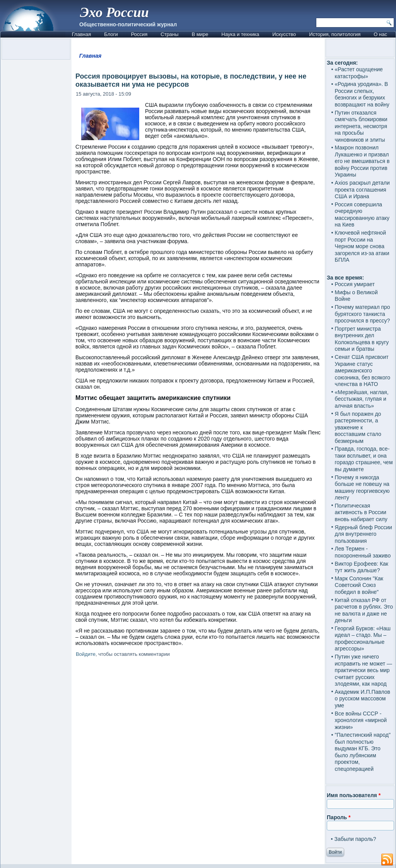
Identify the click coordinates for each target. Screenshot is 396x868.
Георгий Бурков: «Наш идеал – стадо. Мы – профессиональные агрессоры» (363, 639)
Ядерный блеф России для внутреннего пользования (364, 534)
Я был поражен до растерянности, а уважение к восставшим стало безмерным (358, 427)
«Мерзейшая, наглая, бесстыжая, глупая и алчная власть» (362, 399)
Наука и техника (241, 34)
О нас (380, 34)
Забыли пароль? (355, 839)
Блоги (111, 34)
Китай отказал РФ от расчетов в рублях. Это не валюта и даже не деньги (364, 610)
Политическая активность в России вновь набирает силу (361, 512)
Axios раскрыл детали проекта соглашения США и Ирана (362, 190)
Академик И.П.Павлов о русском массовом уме (363, 699)
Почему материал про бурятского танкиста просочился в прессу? (363, 314)
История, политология (335, 34)
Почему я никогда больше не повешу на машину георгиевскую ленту (362, 488)
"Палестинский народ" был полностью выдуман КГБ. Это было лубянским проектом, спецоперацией (363, 752)
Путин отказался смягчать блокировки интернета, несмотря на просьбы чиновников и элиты (361, 126)
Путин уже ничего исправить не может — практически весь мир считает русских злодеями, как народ (364, 670)
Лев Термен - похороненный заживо (363, 552)
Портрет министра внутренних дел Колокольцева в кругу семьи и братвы (362, 339)
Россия (139, 34)
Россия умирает (355, 284)
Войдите (86, 654)
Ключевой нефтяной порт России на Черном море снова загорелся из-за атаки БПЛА (362, 246)
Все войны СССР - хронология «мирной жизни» (361, 720)
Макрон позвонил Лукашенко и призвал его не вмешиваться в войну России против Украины (362, 161)
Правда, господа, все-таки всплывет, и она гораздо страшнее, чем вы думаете (364, 459)
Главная (81, 34)
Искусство (284, 34)
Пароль (339, 817)
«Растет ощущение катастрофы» (359, 73)
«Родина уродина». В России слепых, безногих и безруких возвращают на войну (362, 94)
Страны (169, 34)
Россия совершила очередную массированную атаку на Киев (362, 215)
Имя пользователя (354, 795)
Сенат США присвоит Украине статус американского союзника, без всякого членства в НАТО (363, 371)
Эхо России (114, 12)
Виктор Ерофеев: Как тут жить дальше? (362, 567)
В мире (200, 34)
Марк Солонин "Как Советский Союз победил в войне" (359, 585)
